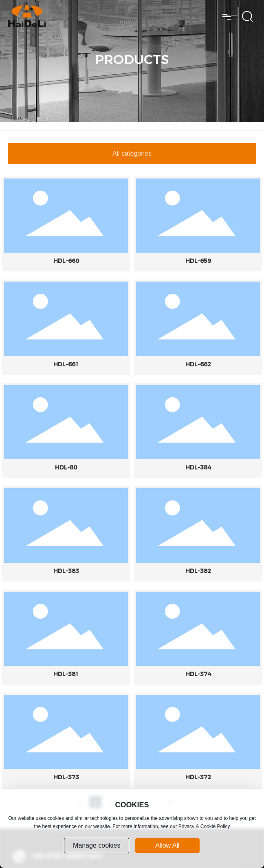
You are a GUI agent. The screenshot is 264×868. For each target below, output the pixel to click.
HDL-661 (66, 364)
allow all (167, 845)
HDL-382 (198, 571)
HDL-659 (198, 261)
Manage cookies (97, 845)
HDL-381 (66, 674)
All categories (132, 153)
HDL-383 (66, 571)
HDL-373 (66, 777)
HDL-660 (66, 261)
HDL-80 (66, 467)
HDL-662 (198, 364)
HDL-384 (198, 467)
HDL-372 (198, 777)
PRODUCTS (132, 59)
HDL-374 (198, 674)
